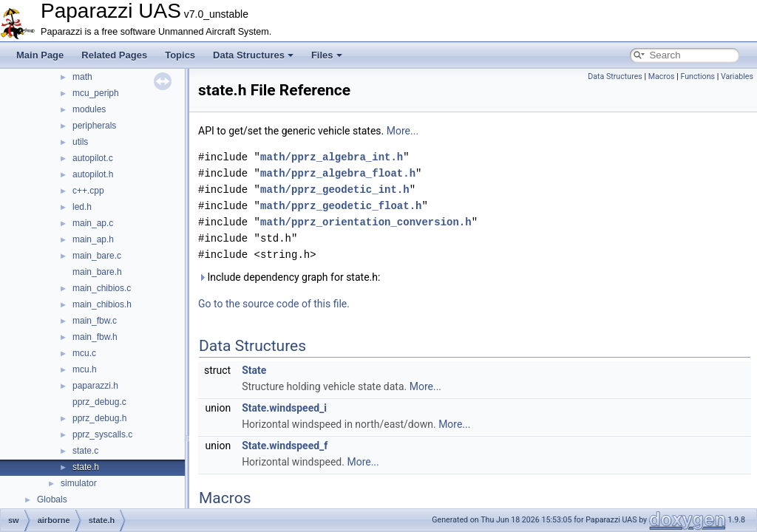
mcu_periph (96, 93)
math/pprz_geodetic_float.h (341, 206)
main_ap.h (93, 239)
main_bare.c (97, 256)
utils (80, 142)
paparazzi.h (95, 386)
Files (327, 55)
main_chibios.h (102, 304)
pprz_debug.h (99, 418)
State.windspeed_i (284, 408)
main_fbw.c (95, 321)
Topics (180, 55)
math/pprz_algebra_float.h (338, 173)
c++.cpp (88, 191)
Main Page (40, 55)
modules (89, 109)
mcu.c (84, 353)
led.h (82, 207)
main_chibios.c (102, 288)
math (82, 77)
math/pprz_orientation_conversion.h (366, 222)
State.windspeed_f (285, 446)
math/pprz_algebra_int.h (332, 157)
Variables (737, 76)
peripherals (94, 126)
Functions (697, 76)
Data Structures (253, 55)
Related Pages (114, 55)
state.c (85, 451)
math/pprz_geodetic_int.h (335, 190)
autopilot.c (93, 158)
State (254, 370)
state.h (86, 467)
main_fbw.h (95, 337)
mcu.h (85, 369)
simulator (79, 483)
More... (403, 131)
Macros (662, 76)
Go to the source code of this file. (274, 304)
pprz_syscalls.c (102, 434)
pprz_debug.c (99, 402)
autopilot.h (93, 174)
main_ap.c (93, 223)
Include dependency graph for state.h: (289, 277)
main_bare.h (97, 272)
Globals (52, 499)
